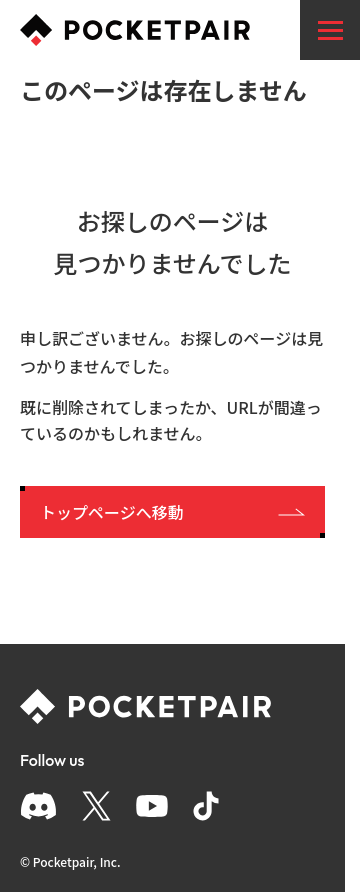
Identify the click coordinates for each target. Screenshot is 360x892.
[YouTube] (152, 806)
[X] (96, 806)
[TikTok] (206, 806)
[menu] (330, 30)
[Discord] (38, 806)
